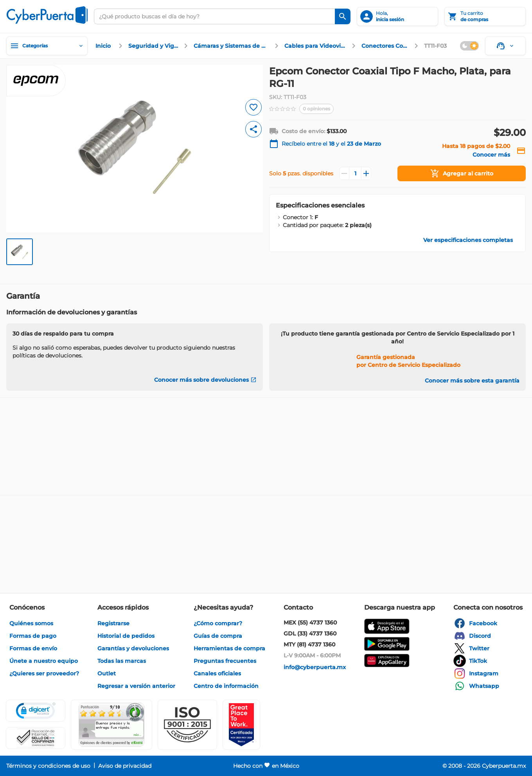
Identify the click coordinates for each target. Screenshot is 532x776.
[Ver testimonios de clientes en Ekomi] (111, 725)
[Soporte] (505, 46)
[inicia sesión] (397, 16)
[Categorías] (47, 46)
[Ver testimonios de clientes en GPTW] (241, 725)
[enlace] (104, 46)
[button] (187, 725)
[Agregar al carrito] (462, 173)
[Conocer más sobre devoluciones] (205, 380)
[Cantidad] (355, 173)
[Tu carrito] (485, 16)
